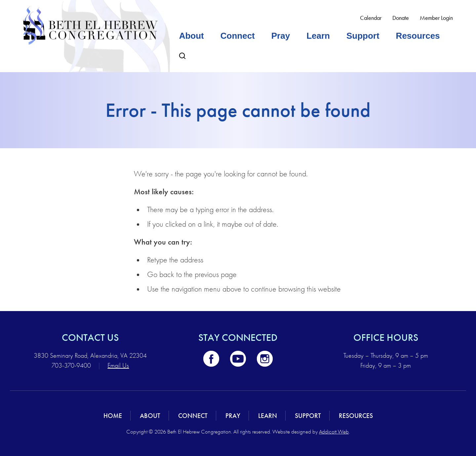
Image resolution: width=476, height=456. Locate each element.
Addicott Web (334, 432)
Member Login (436, 18)
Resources (418, 36)
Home (113, 416)
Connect (238, 36)
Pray (281, 36)
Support (363, 36)
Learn (318, 36)
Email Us (118, 365)
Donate (401, 18)
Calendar (371, 18)
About (192, 36)
